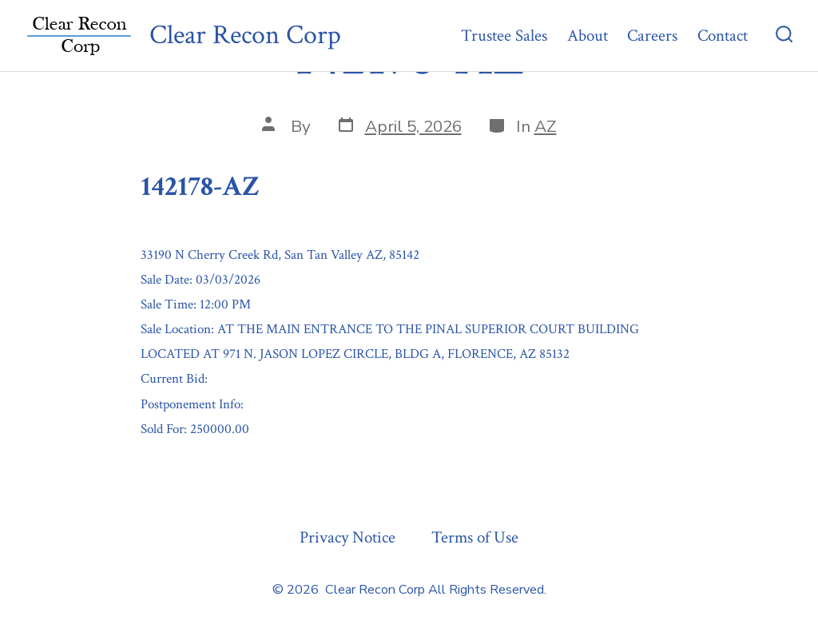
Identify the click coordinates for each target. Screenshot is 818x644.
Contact (723, 36)
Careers (652, 36)
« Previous (175, 467)
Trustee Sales (504, 36)
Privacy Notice (347, 537)
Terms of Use (475, 537)
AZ (546, 126)
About (588, 36)
